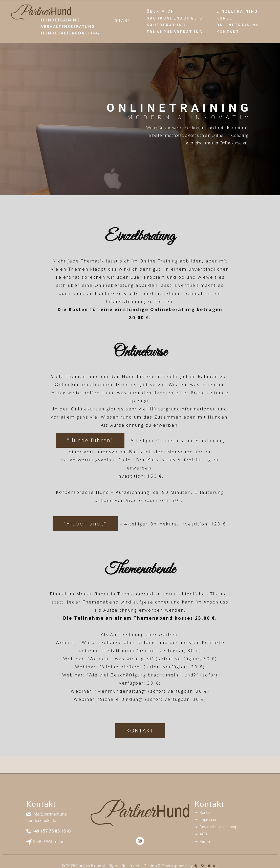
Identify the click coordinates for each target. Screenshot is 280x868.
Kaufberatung (166, 25)
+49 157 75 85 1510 (51, 831)
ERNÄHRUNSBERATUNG (175, 32)
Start (123, 21)
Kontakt (228, 32)
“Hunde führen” (90, 440)
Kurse (224, 18)
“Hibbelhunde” (85, 524)
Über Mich (160, 11)
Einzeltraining (237, 11)
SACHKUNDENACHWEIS (175, 18)
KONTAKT (140, 731)
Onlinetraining (238, 25)
